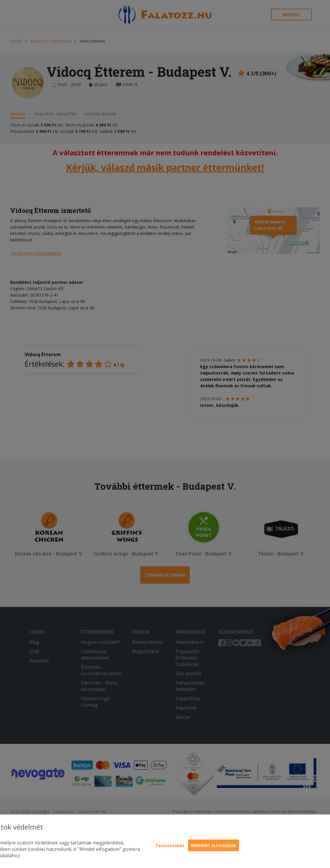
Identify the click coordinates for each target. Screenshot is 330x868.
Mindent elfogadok (213, 845)
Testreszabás (170, 845)
